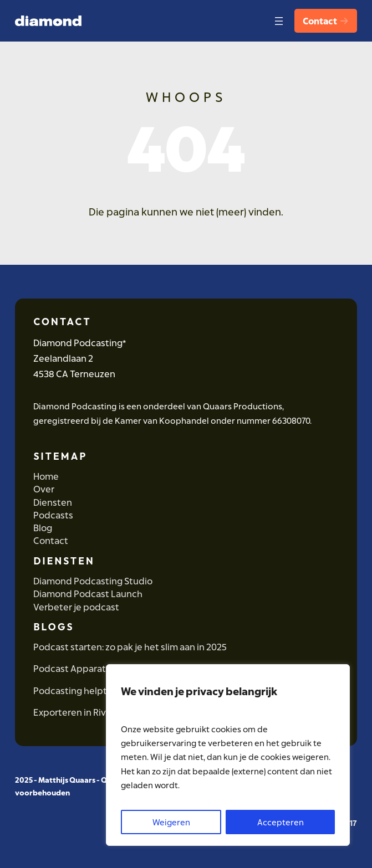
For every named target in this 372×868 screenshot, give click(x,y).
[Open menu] (277, 21)
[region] (228, 755)
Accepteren (281, 822)
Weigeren (171, 822)
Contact (325, 21)
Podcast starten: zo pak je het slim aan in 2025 (130, 647)
